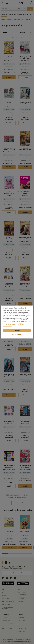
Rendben (17, 330)
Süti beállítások (17, 334)
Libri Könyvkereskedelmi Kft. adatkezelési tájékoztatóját (14, 325)
